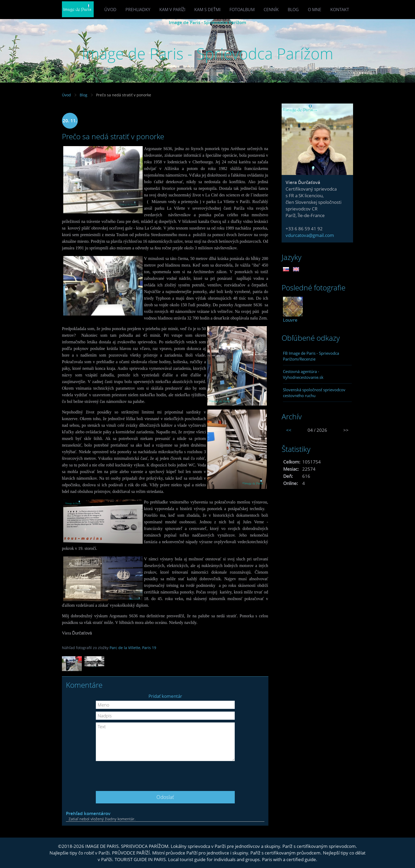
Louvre (290, 320)
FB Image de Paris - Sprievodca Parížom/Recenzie (311, 356)
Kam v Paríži (172, 10)
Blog (293, 10)
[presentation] (165, 774)
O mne (315, 10)
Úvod (110, 10)
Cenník (271, 10)
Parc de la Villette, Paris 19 (133, 648)
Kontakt (340, 10)
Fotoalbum (242, 10)
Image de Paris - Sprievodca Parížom (207, 22)
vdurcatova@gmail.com (310, 235)
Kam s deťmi (207, 10)
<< (289, 430)
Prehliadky (138, 10)
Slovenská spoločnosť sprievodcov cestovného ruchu (314, 393)
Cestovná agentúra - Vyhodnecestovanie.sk (303, 374)
